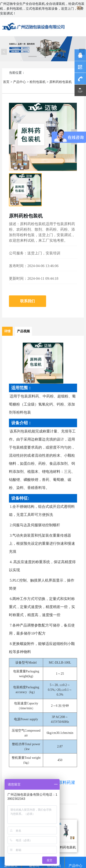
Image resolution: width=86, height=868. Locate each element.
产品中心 (19, 82)
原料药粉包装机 (61, 82)
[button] (12, 137)
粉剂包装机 (38, 82)
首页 (6, 82)
